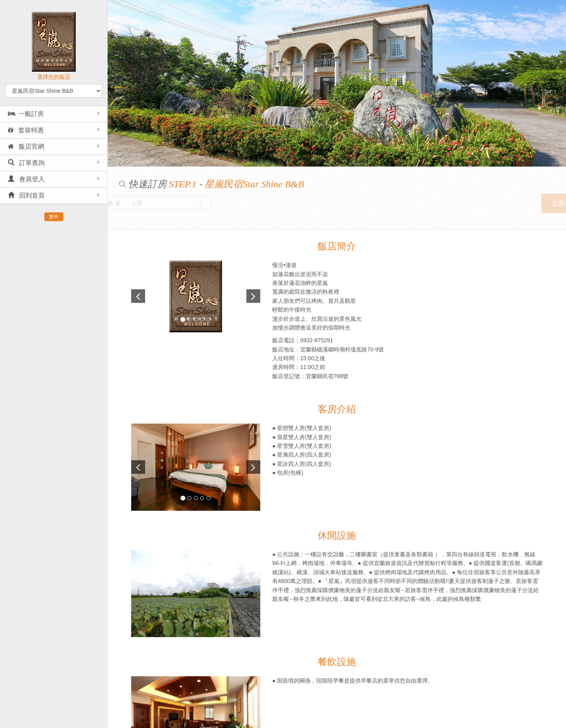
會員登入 (26, 179)
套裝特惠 (26, 130)
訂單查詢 (26, 163)
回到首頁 (26, 195)
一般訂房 (26, 114)
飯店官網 (26, 146)
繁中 (54, 217)
